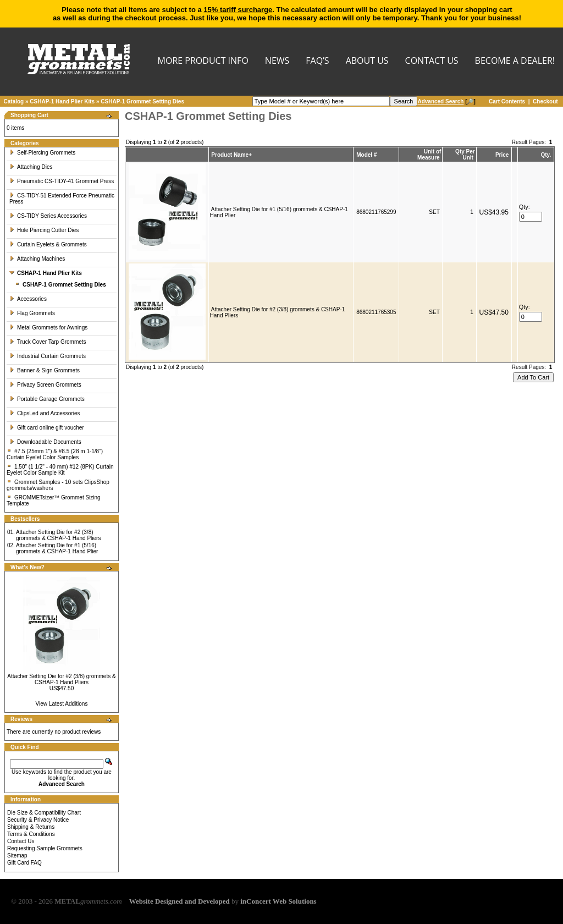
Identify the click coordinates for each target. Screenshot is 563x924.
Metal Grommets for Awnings (48, 328)
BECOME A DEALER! (515, 61)
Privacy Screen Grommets (45, 385)
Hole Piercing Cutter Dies (44, 230)
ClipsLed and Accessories (45, 413)
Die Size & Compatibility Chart (44, 813)
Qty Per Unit (465, 155)
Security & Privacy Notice (38, 820)
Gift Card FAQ (24, 863)
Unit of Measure (429, 155)
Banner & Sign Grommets (45, 370)
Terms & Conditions (31, 834)
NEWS (277, 61)
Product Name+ (231, 155)
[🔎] (446, 101)
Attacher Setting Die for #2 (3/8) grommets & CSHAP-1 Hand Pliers (59, 535)
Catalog (14, 101)
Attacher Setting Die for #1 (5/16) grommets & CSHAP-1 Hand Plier (57, 548)
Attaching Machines (37, 259)
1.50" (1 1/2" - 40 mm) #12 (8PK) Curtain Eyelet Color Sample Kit (60, 470)
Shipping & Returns (31, 827)
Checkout (545, 101)
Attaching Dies (31, 167)
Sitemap (17, 856)
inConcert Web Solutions (278, 901)
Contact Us (21, 841)
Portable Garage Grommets (47, 399)
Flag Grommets (32, 313)
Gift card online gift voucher (47, 428)
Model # (366, 155)
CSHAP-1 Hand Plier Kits (62, 101)
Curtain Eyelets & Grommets (48, 244)
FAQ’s (317, 61)
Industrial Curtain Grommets (48, 356)
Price (502, 155)
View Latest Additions (62, 704)
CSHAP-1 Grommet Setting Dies (142, 101)
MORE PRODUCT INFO (203, 61)
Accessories (28, 299)
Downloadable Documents (45, 442)
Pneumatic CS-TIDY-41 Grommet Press (62, 181)
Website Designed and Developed (180, 901)
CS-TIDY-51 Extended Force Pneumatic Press (62, 199)
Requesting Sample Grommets (45, 848)
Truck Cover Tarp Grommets (48, 342)
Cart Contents (507, 101)
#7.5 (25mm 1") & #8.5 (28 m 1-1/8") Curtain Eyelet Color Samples (55, 454)
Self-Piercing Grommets (42, 153)
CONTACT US (432, 61)
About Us (367, 61)
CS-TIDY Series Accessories (48, 216)
